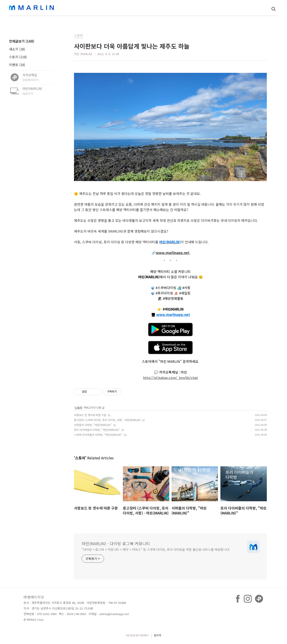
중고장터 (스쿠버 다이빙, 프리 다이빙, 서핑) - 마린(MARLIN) (107, 420)
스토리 (18, 57)
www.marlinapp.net (173, 253)
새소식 (17, 49)
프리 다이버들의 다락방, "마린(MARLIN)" (97, 430)
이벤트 (17, 65)
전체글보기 (22, 41)
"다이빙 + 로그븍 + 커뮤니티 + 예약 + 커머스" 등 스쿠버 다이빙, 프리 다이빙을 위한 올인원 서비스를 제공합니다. (156, 549)
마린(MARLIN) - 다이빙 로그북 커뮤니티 (116, 543)
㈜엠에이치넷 (34, 597)
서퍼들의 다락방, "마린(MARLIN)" (93, 425)
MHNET (145, 635)
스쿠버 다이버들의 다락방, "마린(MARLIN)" (98, 435)
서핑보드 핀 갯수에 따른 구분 (90, 415)
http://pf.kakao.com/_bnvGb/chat (171, 377)
